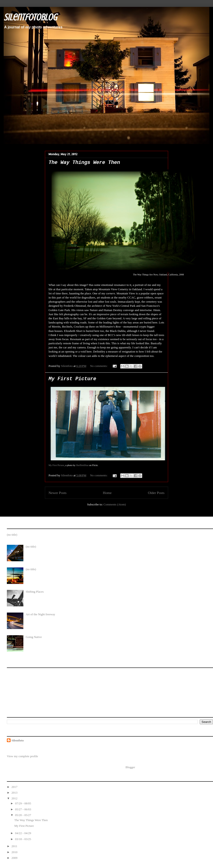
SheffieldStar (82, 465)
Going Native (34, 637)
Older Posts (156, 493)
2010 (15, 852)
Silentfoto (18, 740)
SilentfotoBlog (30, 17)
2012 (15, 798)
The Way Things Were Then (84, 163)
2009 (15, 858)
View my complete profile (22, 756)
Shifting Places (35, 592)
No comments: (99, 366)
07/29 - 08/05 (23, 803)
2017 (15, 787)
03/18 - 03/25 (23, 839)
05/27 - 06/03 (23, 809)
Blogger (130, 767)
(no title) (12, 535)
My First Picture (72, 379)
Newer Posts (57, 493)
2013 (15, 793)
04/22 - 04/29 (23, 833)
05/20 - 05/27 (23, 815)
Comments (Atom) (115, 504)
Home (107, 493)
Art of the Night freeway (40, 614)
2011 (15, 846)
